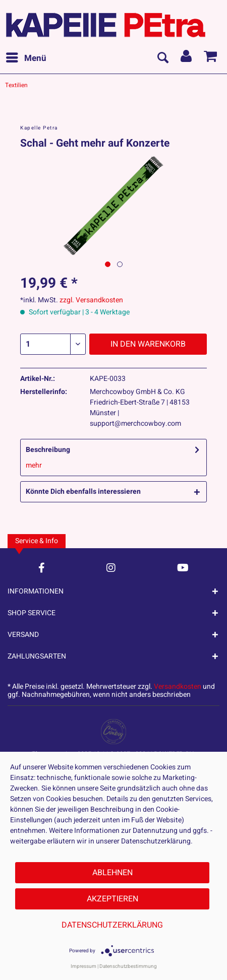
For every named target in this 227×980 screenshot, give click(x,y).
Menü (26, 57)
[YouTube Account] (183, 568)
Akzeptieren (112, 899)
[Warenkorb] (211, 58)
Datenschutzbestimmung (128, 966)
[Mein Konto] (187, 58)
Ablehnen (112, 873)
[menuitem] (26, 58)
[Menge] (53, 344)
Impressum (83, 966)
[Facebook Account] (42, 568)
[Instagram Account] (111, 568)
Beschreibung (48, 450)
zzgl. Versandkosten (91, 300)
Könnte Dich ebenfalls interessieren (83, 492)
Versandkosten (178, 687)
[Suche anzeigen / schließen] (162, 58)
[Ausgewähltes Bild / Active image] (108, 264)
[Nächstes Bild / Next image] (120, 264)
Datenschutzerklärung (112, 925)
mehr (34, 465)
